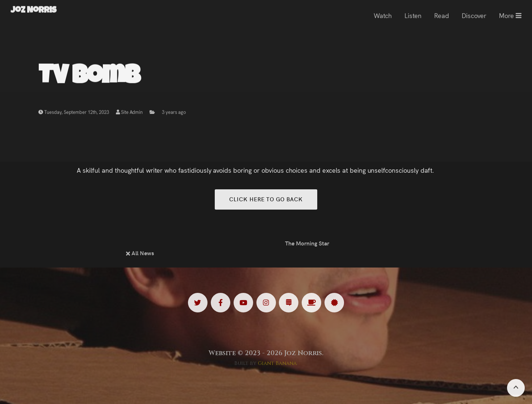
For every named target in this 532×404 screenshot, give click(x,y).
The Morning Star (307, 243)
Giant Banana (277, 363)
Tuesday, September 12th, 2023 (74, 113)
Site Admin (129, 113)
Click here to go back (266, 199)
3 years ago (174, 113)
